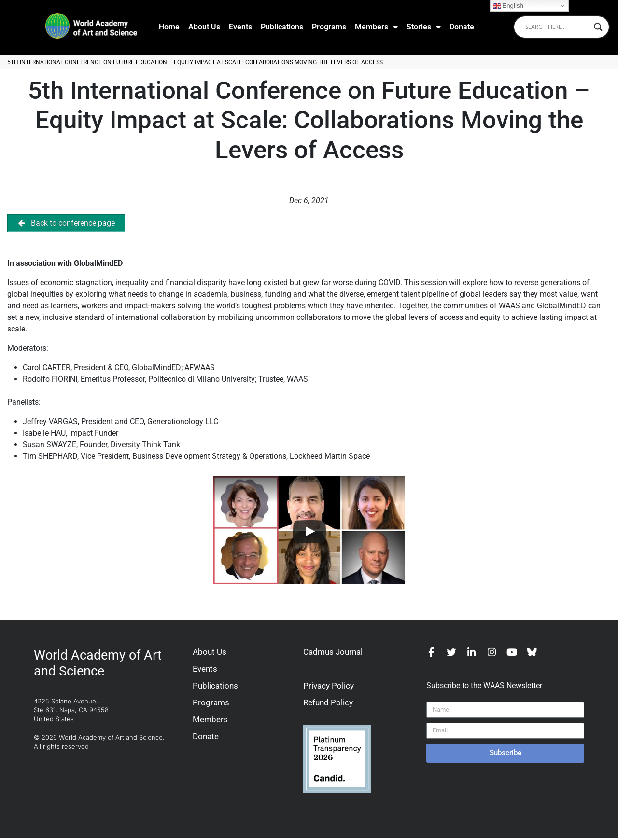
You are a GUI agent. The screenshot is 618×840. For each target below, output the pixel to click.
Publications (282, 27)
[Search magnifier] (598, 27)
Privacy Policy (329, 688)
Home (169, 27)
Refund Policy (328, 705)
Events (240, 27)
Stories (424, 27)
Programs (329, 27)
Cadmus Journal (333, 654)
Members (376, 27)
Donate (462, 27)
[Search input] (557, 27)
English (508, 6)
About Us (204, 27)
